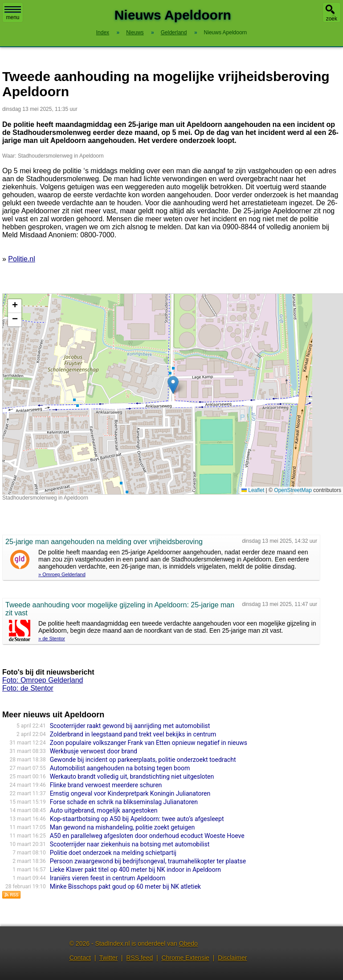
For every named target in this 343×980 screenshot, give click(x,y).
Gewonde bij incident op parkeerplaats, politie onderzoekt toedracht (143, 760)
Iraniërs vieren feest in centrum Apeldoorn (108, 878)
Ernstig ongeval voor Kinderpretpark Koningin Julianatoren (130, 793)
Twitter (108, 958)
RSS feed (139, 958)
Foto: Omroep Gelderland (43, 680)
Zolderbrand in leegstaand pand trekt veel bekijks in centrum (133, 734)
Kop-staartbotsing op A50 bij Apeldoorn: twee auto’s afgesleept (137, 819)
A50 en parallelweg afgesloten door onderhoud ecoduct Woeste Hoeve (147, 836)
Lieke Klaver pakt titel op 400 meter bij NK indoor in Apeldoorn (135, 870)
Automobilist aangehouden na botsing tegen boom (120, 768)
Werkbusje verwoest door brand (94, 751)
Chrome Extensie (185, 958)
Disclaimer (232, 958)
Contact (80, 958)
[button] (173, 385)
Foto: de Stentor (28, 688)
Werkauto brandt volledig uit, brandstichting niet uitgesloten (132, 777)
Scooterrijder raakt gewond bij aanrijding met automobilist (130, 726)
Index (103, 33)
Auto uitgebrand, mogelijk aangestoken (104, 810)
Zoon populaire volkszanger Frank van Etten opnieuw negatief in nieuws (149, 743)
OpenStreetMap (293, 490)
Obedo (188, 943)
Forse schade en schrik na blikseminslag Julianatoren (124, 802)
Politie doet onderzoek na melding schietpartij (113, 853)
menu (13, 13)
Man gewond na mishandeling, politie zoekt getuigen (122, 827)
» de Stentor (52, 638)
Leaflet (253, 490)
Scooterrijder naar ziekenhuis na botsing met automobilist (130, 844)
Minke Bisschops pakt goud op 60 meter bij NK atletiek (125, 886)
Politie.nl (21, 259)
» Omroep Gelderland (62, 574)
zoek (332, 19)
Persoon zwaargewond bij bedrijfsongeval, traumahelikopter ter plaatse (148, 861)
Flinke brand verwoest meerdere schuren (106, 785)
